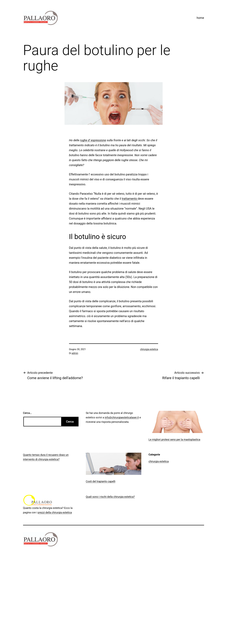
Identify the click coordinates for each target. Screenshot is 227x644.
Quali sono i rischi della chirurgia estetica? (110, 497)
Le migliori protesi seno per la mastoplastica (174, 439)
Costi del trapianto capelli (101, 481)
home (200, 18)
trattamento (130, 199)
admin (75, 353)
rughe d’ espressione (93, 140)
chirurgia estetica (149, 349)
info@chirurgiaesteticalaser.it (122, 417)
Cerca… (27, 413)
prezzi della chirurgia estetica (55, 512)
